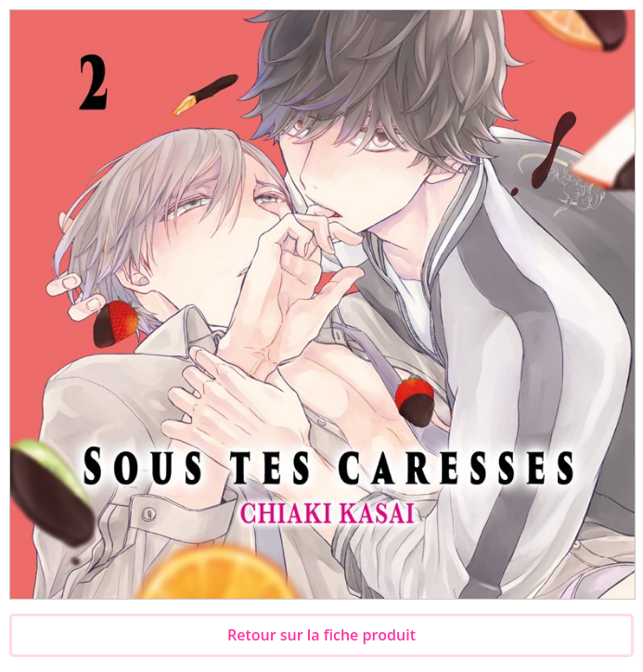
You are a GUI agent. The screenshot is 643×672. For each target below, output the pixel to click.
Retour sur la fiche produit (321, 635)
